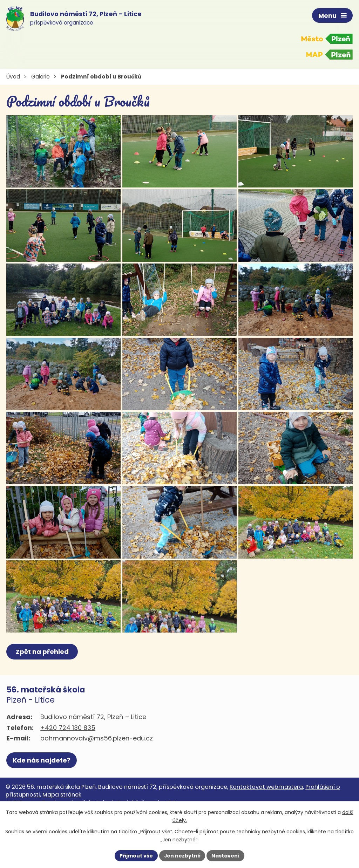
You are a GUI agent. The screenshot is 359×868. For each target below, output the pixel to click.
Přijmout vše (136, 855)
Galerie (40, 77)
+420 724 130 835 (68, 760)
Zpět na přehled (42, 685)
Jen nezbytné (182, 855)
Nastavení (226, 855)
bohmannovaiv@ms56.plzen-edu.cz (97, 771)
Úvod (13, 77)
